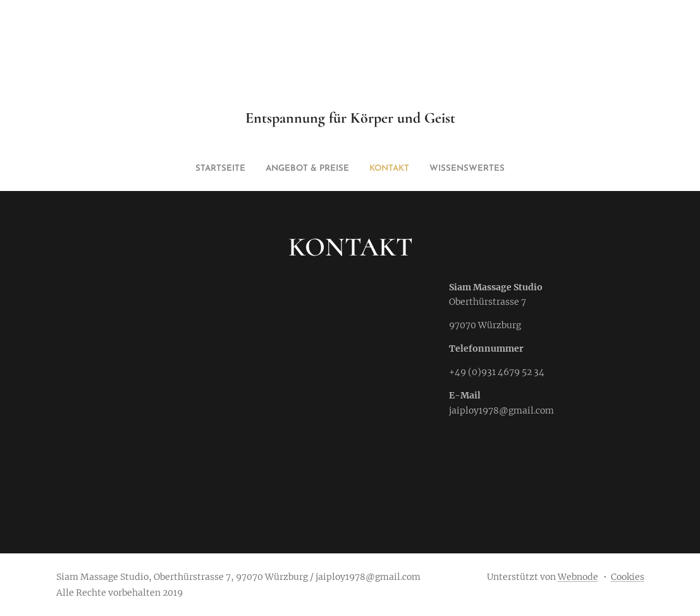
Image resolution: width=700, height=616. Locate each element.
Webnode (578, 577)
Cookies (628, 577)
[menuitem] (325, 169)
